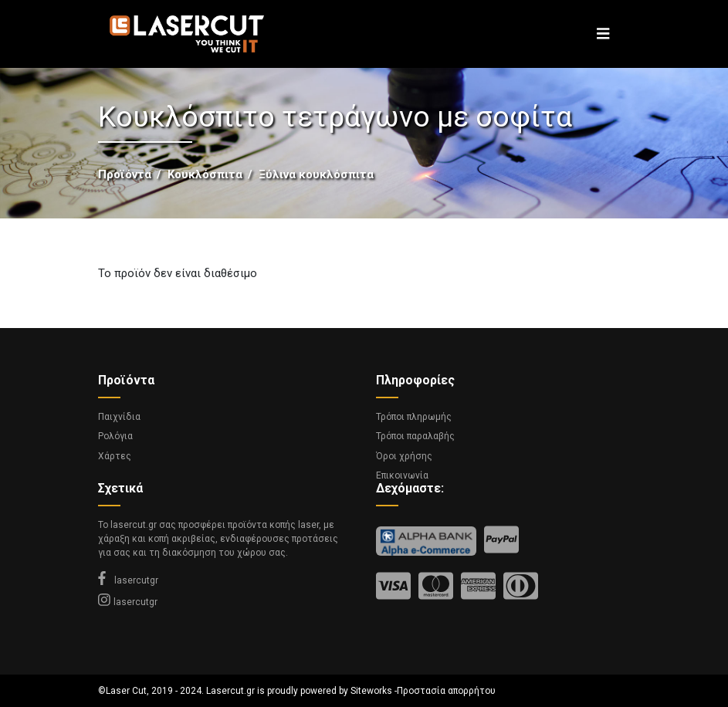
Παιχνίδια (119, 417)
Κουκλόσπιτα (205, 174)
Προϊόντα (125, 174)
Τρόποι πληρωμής (414, 417)
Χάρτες (115, 456)
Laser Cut (126, 691)
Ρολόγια (115, 436)
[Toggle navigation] (603, 34)
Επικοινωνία (402, 475)
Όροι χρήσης (404, 456)
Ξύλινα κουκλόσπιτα (316, 174)
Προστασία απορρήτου (446, 691)
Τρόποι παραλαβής (415, 436)
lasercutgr (128, 580)
